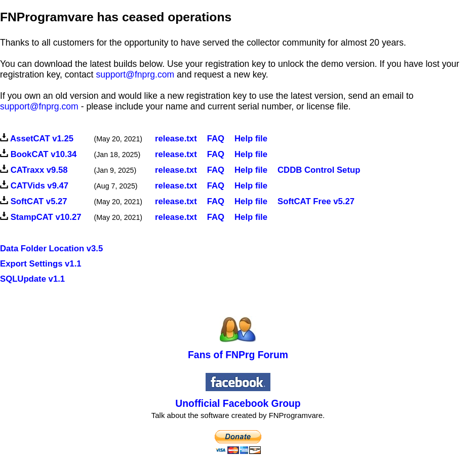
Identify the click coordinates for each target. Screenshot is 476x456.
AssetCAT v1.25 (42, 139)
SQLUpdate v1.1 (32, 279)
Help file (251, 139)
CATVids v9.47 (40, 186)
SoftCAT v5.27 (39, 201)
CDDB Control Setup (319, 170)
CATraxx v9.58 (39, 170)
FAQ (216, 154)
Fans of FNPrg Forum (238, 355)
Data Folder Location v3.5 (51, 249)
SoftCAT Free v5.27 (316, 201)
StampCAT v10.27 (46, 217)
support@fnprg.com (135, 74)
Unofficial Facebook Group (238, 403)
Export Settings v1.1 (41, 264)
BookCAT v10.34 (44, 154)
